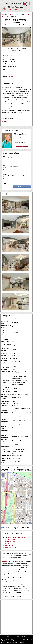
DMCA (25, 637)
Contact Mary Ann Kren (22, 146)
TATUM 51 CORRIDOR (15, 14)
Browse (17, 9)
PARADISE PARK (10, 541)
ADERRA (8, 543)
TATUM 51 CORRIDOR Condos (17, 537)
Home (11, 9)
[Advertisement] (16, 617)
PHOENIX (5, 14)
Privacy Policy (10, 637)
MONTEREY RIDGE (11, 547)
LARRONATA (9, 545)
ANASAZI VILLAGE (11, 539)
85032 (11, 76)
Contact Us (24, 9)
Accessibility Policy (18, 637)
